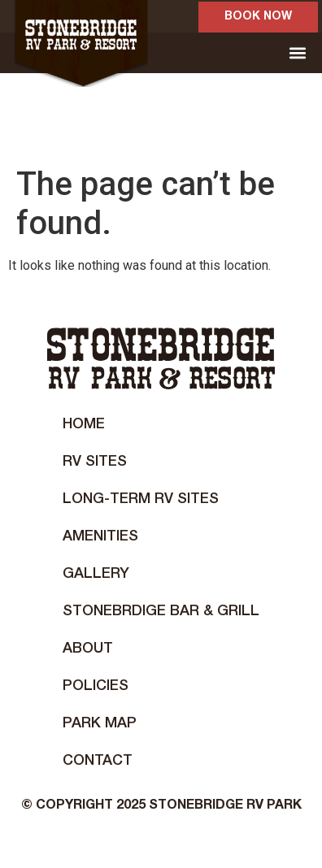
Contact (98, 761)
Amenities (100, 536)
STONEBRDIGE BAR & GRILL (161, 611)
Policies (96, 686)
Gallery (96, 574)
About (88, 649)
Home (84, 424)
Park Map (100, 723)
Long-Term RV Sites (141, 499)
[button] (297, 53)
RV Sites (95, 462)
